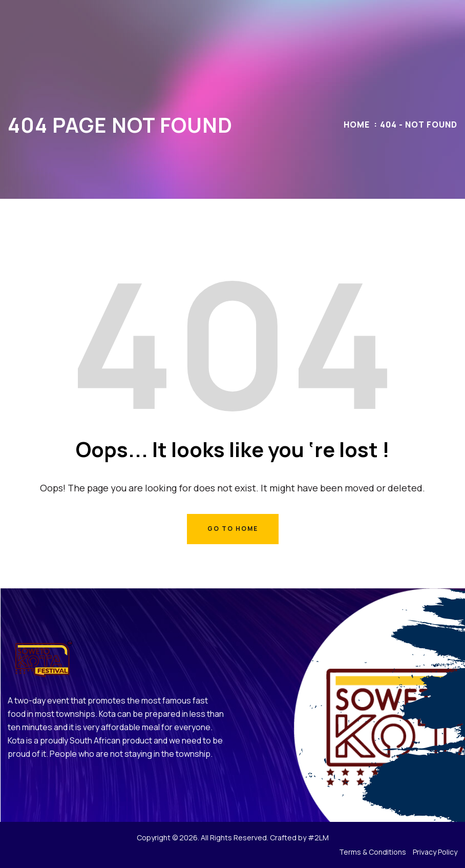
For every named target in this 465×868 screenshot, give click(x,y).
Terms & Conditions (373, 852)
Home (357, 125)
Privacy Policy (435, 852)
